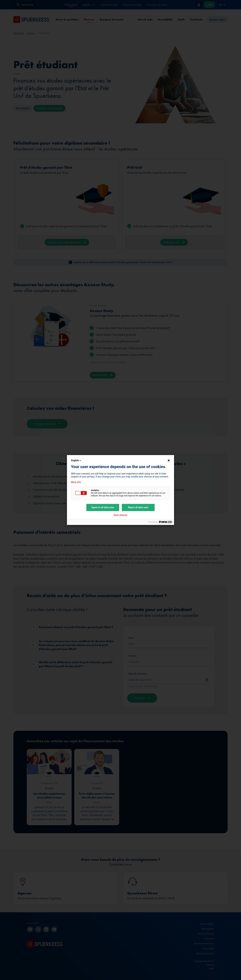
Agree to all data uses (103, 507)
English (76, 460)
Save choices (120, 515)
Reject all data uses (138, 507)
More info (76, 482)
